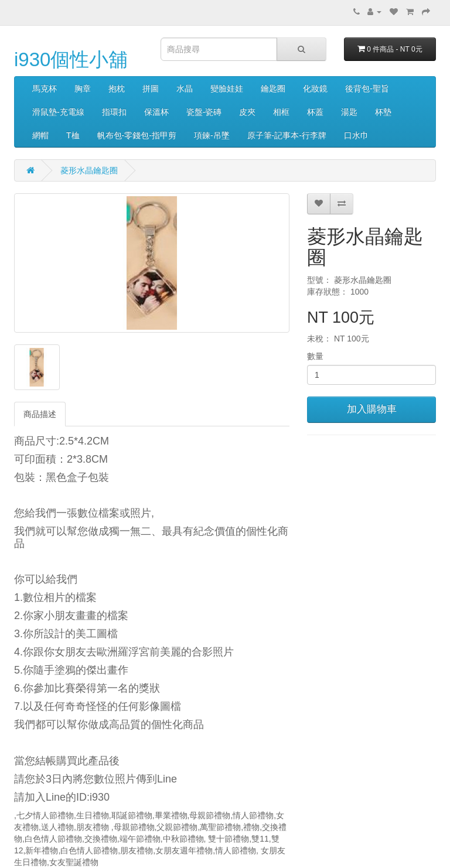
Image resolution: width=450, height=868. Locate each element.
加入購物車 (372, 409)
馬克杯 (45, 88)
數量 (315, 356)
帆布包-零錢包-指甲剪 (137, 135)
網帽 (40, 135)
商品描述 (40, 414)
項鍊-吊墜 (212, 135)
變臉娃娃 (227, 88)
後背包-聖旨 (367, 88)
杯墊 (383, 112)
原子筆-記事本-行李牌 (287, 135)
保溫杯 (156, 112)
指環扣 (114, 112)
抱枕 (117, 88)
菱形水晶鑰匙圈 (89, 170)
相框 (281, 112)
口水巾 (356, 135)
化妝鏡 (315, 88)
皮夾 (247, 112)
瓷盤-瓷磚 (204, 112)
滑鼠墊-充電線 (58, 112)
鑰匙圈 (273, 88)
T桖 (73, 135)
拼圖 (151, 88)
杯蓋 (315, 112)
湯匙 (349, 112)
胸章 (83, 88)
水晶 (185, 88)
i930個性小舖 (71, 59)
